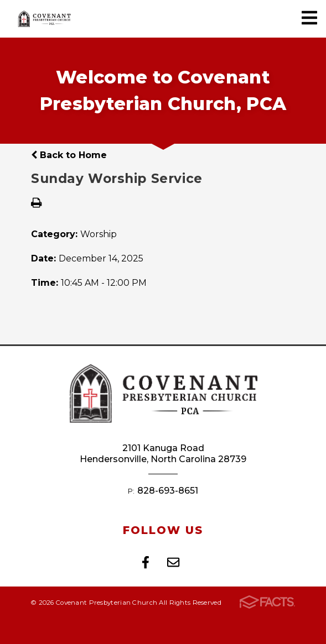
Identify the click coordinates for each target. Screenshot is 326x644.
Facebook (146, 562)
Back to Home (69, 155)
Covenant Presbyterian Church (44, 19)
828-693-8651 (168, 491)
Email (173, 562)
